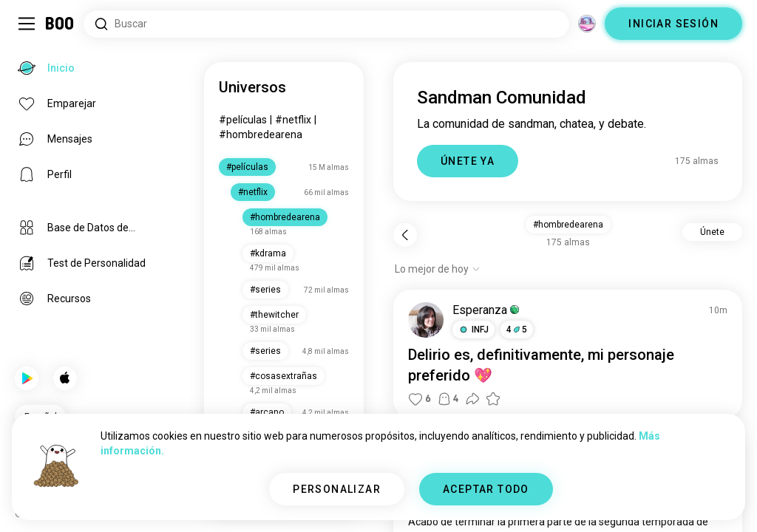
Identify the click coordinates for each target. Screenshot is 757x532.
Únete (712, 232)
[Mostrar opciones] (438, 269)
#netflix (293, 120)
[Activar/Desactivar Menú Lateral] (27, 24)
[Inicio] (60, 24)
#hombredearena (261, 134)
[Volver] (405, 235)
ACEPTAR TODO (486, 489)
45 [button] (517, 330)
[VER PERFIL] (426, 320)
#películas (243, 120)
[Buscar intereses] (326, 24)
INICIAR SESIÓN (673, 24)
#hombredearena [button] (568, 225)
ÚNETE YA (468, 161)
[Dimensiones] (587, 24)
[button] (473, 330)
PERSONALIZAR (337, 489)
